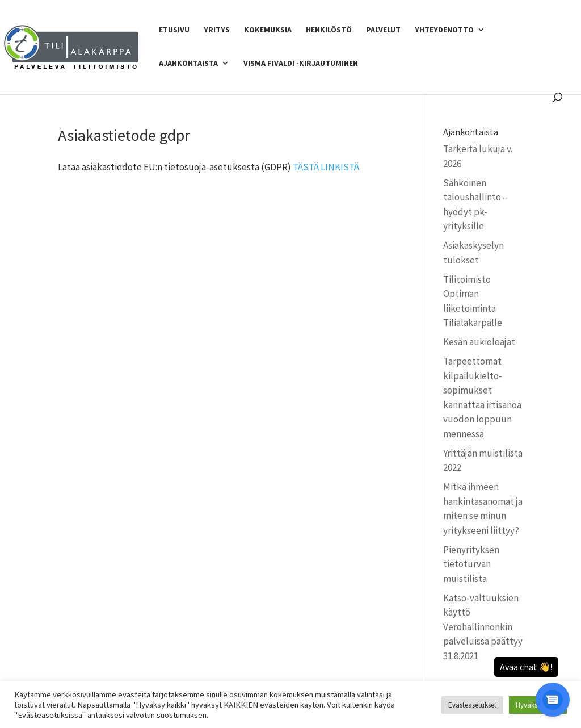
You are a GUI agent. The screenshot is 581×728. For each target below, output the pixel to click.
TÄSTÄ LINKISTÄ (326, 167)
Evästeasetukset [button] (472, 705)
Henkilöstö (329, 30)
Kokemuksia (268, 30)
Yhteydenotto (444, 30)
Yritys (217, 30)
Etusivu (174, 30)
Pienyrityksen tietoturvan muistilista (471, 564)
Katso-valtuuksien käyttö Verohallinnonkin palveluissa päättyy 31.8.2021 (483, 627)
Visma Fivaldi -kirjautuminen (301, 64)
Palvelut (383, 30)
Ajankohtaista (188, 64)
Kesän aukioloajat (479, 342)
